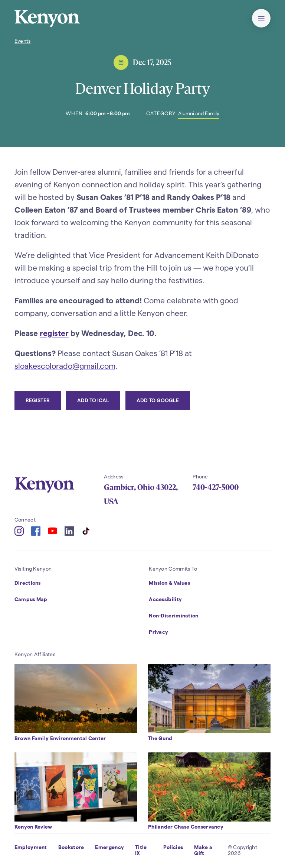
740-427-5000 (216, 487)
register (54, 333)
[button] (261, 18)
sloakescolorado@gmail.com (65, 366)
